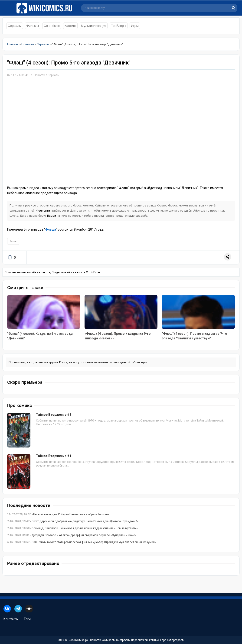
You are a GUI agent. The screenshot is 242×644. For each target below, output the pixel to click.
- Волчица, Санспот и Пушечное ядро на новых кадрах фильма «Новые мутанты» (72, 528)
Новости (39, 75)
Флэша (51, 229)
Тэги (27, 619)
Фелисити (43, 211)
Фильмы (33, 26)
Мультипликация (94, 26)
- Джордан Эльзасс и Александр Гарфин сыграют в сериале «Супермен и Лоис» (72, 535)
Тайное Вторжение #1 (54, 456)
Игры (135, 26)
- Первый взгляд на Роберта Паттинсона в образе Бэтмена (58, 514)
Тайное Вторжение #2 (54, 415)
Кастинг (70, 26)
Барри (52, 216)
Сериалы (15, 26)
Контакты (11, 619)
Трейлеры (119, 26)
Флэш (13, 241)
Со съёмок (52, 26)
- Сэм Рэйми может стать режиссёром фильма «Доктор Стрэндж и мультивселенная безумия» (82, 542)
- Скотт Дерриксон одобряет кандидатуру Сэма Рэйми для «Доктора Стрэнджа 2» (73, 521)
